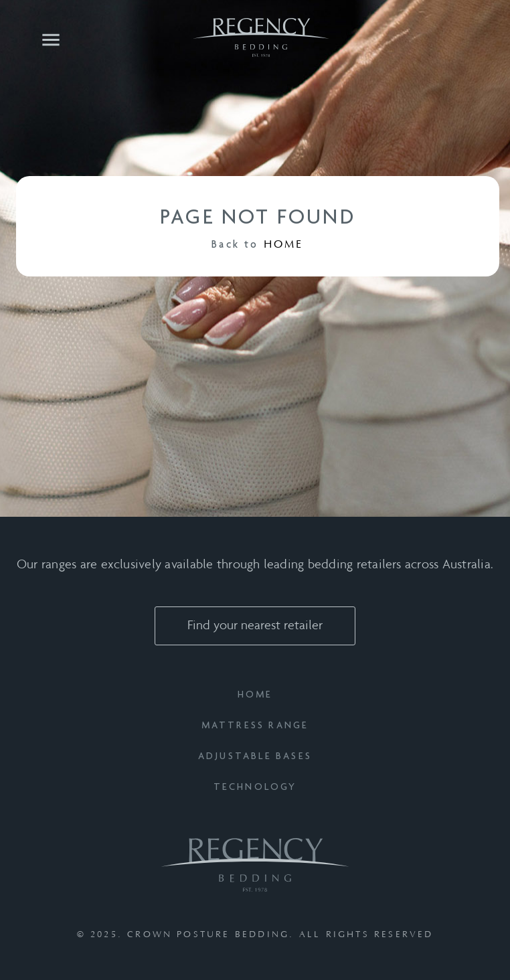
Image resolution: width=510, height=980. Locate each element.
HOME (284, 244)
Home (255, 695)
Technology (255, 788)
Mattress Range (255, 726)
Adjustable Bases (255, 757)
